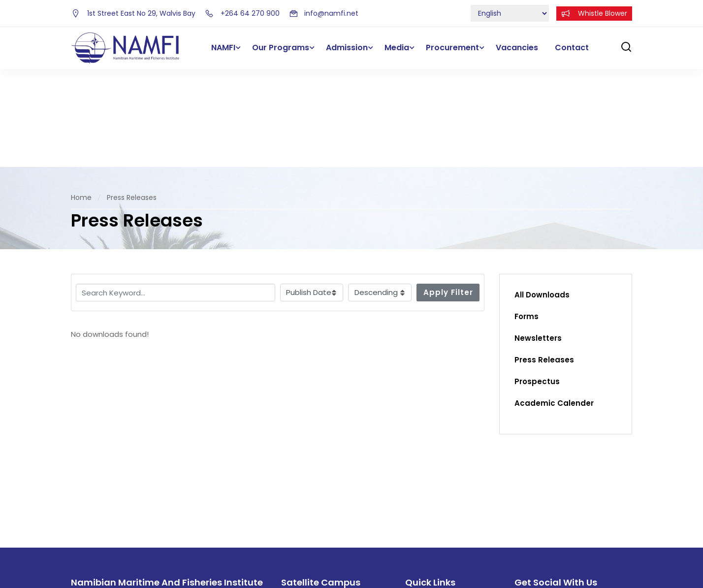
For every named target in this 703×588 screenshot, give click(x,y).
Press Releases (544, 262)
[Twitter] (539, 514)
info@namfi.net (324, 13)
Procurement (452, 48)
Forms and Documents (447, 513)
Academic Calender (554, 306)
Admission (347, 48)
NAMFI (223, 48)
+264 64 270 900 (242, 13)
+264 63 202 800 (318, 531)
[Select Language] (510, 13)
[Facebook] (520, 514)
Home (81, 99)
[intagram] (560, 514)
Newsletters (538, 241)
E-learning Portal (435, 533)
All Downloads (542, 197)
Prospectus (537, 284)
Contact (572, 48)
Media (397, 48)
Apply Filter (448, 194)
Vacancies (517, 48)
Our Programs (281, 48)
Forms (527, 219)
